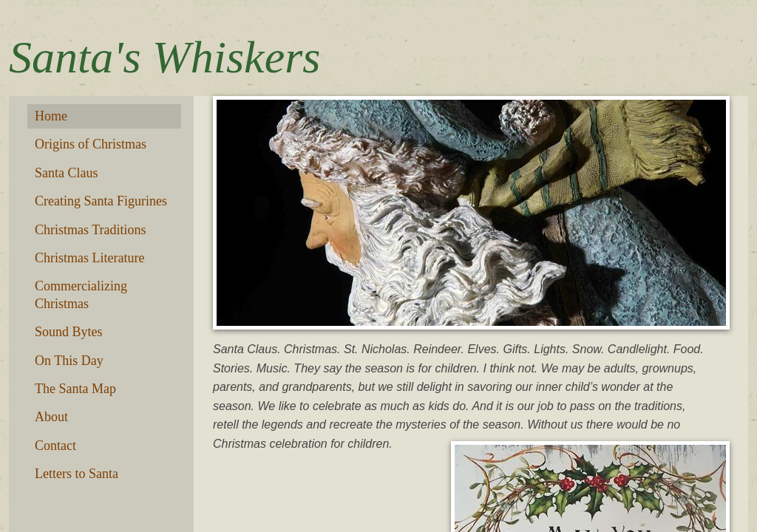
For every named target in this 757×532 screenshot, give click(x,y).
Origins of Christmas (91, 144)
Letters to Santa (77, 474)
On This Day (69, 361)
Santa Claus (67, 173)
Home (51, 116)
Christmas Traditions (91, 230)
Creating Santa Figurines (101, 201)
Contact (55, 446)
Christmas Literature (89, 258)
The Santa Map (75, 389)
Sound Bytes (69, 332)
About (51, 417)
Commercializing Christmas (81, 294)
